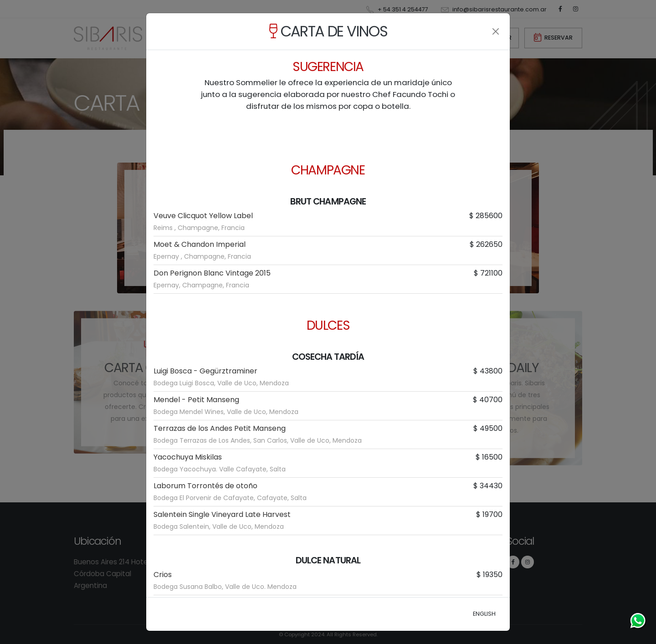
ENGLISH (484, 614)
